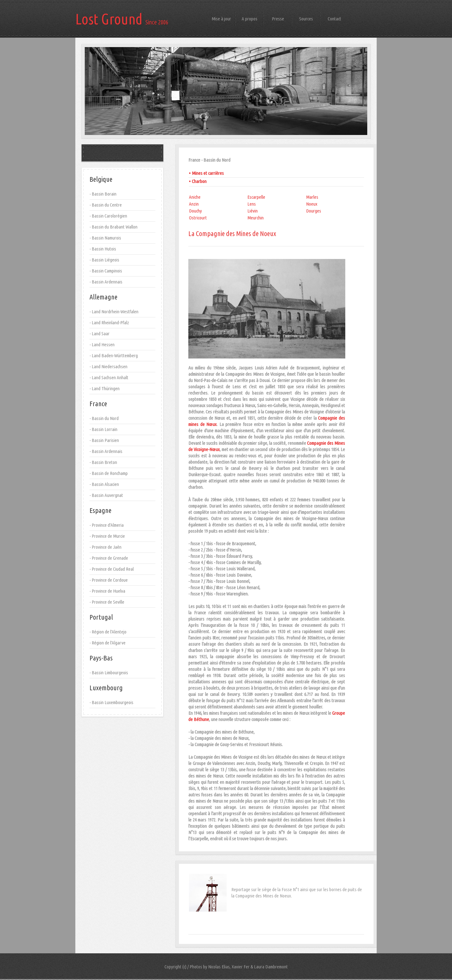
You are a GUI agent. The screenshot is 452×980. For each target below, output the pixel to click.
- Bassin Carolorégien (108, 216)
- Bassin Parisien (104, 440)
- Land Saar (100, 334)
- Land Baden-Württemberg (114, 355)
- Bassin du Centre (106, 205)
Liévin (253, 211)
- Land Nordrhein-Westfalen (114, 312)
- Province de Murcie (107, 536)
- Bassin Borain (103, 194)
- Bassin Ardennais (106, 282)
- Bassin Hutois (103, 249)
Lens (252, 204)
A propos (250, 19)
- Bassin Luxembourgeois (111, 702)
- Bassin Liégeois (104, 260)
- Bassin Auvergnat (106, 495)
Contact (334, 19)
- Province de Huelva (107, 591)
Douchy (195, 211)
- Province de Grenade (109, 558)
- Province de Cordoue (109, 580)
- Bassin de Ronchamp (109, 473)
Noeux (312, 204)
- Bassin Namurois (105, 238)
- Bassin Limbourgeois (109, 673)
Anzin (194, 204)
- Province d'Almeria (107, 525)
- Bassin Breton (103, 462)
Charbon (199, 181)
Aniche (195, 197)
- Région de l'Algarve (108, 643)
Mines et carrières (208, 173)
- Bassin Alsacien (104, 484)
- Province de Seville (107, 602)
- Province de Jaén (105, 547)
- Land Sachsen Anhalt (109, 377)
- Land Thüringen (105, 388)
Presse (278, 19)
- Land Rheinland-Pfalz (109, 323)
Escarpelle (256, 197)
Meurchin (256, 218)
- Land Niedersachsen (108, 366)
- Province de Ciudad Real (112, 569)
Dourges (314, 211)
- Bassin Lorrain (103, 429)
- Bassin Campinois (106, 271)
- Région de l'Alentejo (108, 632)
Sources (306, 19)
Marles (312, 197)
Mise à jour (221, 19)
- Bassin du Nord (104, 418)
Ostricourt (198, 218)
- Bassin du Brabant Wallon (113, 227)
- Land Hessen (102, 345)
